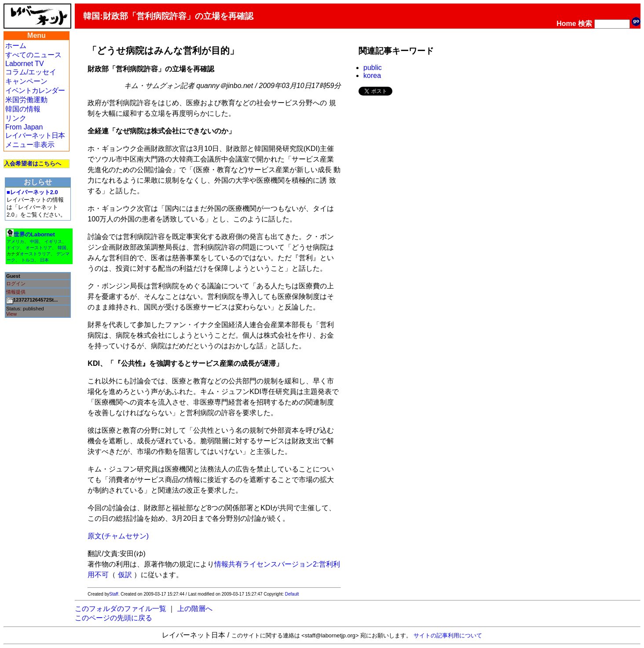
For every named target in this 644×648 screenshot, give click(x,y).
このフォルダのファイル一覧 (121, 609)
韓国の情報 (23, 109)
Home (566, 24)
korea (372, 75)
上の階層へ (195, 609)
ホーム (16, 46)
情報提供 (16, 292)
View (11, 314)
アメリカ (15, 241)
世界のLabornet (34, 234)
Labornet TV (25, 64)
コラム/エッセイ (31, 72)
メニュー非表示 (30, 145)
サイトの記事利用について (448, 635)
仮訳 (125, 575)
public (373, 68)
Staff (113, 594)
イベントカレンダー (35, 90)
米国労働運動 (26, 100)
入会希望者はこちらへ (33, 164)
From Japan (24, 127)
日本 (44, 260)
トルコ (28, 260)
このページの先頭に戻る (113, 618)
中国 (34, 241)
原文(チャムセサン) (118, 536)
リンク (16, 118)
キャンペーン (26, 81)
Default (292, 594)
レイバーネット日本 (35, 135)
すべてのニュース (33, 55)
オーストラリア (35, 254)
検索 (585, 24)
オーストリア (39, 248)
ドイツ (13, 248)
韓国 (62, 248)
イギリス (53, 241)
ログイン (16, 283)
